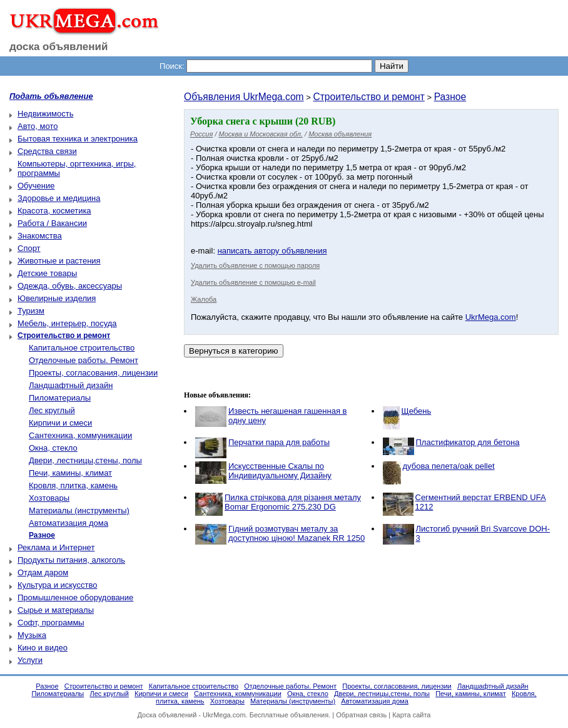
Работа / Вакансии (52, 223)
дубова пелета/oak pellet (449, 466)
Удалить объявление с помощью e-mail (253, 282)
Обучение (36, 186)
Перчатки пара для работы (279, 442)
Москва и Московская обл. (261, 134)
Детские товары (47, 273)
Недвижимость (45, 114)
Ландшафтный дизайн (71, 385)
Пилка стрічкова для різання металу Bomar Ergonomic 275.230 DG (293, 502)
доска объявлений (59, 47)
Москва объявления (340, 134)
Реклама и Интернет (56, 547)
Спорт (29, 248)
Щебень (417, 411)
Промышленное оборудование (75, 597)
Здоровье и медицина (59, 198)
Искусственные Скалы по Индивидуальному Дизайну (280, 471)
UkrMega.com (491, 317)
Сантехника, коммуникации (80, 435)
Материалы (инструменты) (79, 510)
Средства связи (47, 151)
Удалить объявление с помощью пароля (255, 265)
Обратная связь (361, 715)
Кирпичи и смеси (60, 423)
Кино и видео (43, 648)
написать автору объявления (272, 251)
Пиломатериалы (60, 398)
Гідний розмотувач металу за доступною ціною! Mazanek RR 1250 (297, 533)
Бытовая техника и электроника (78, 139)
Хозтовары (49, 498)
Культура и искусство (57, 585)
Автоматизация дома (68, 523)
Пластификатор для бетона (468, 442)
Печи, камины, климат (70, 473)
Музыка (32, 635)
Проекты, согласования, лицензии (93, 373)
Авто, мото (38, 126)
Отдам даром (43, 572)
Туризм (31, 311)
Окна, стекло (53, 448)
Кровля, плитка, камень (73, 485)
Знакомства (40, 236)
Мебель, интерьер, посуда (67, 323)
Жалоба (204, 299)
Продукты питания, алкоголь (71, 560)
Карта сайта (411, 715)
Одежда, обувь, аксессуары (70, 286)
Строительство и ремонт (368, 97)
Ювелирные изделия (57, 298)
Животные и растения (59, 261)
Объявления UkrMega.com (244, 97)
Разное (450, 97)
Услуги (30, 660)
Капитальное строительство (82, 348)
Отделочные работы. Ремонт (84, 360)
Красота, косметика (54, 211)
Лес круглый (52, 410)
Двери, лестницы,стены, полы (85, 460)
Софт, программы (51, 623)
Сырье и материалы (56, 610)
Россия (201, 134)
